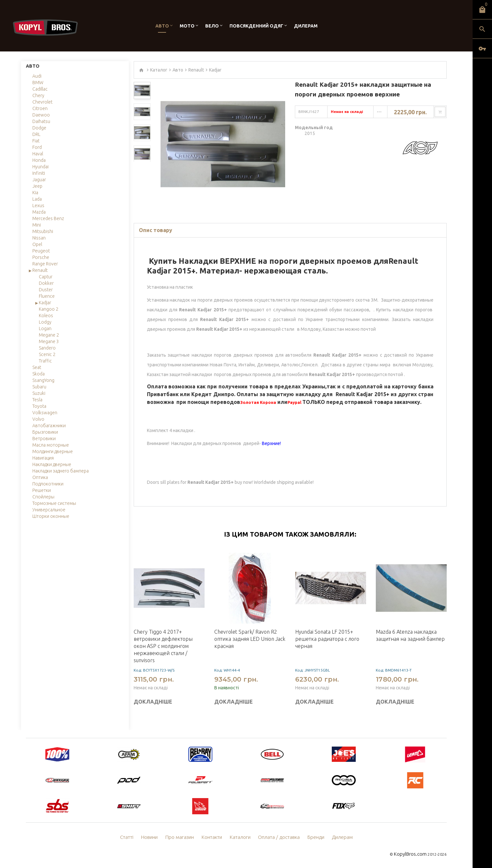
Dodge (39, 128)
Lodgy (45, 322)
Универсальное (49, 510)
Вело (212, 26)
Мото (187, 26)
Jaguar (39, 180)
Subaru (39, 387)
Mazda (39, 212)
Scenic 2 (47, 354)
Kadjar (45, 303)
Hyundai (40, 167)
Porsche (41, 257)
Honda (39, 160)
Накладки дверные (52, 464)
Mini (37, 225)
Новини (155, 837)
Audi (37, 76)
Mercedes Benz (48, 218)
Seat (37, 367)
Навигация (43, 458)
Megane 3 (49, 341)
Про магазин (184, 837)
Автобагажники (49, 426)
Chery (38, 95)
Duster (46, 290)
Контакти (214, 837)
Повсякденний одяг (256, 26)
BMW (38, 83)
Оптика (40, 477)
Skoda (39, 374)
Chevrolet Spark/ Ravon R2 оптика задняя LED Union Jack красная (250, 639)
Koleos (46, 316)
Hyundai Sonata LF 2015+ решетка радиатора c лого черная (327, 639)
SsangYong (43, 380)
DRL (36, 134)
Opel (37, 244)
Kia (35, 193)
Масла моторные (51, 445)
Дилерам (306, 26)
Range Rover (45, 264)
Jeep (37, 186)
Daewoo (41, 115)
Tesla (37, 400)
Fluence (47, 296)
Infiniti (39, 173)
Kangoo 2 (49, 309)
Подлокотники (48, 484)
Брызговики (45, 432)
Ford (37, 147)
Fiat (36, 141)
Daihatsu (41, 121)
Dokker (46, 283)
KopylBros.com (413, 854)
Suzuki (39, 393)
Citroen (40, 108)
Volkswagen (45, 413)
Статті (133, 837)
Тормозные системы (54, 503)
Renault (40, 270)
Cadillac (40, 89)
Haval (38, 154)
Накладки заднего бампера (61, 471)
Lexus (38, 206)
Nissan (39, 238)
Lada (37, 199)
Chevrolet (42, 102)
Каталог (159, 70)
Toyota (39, 406)
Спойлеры (43, 497)
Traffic (45, 361)
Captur (46, 277)
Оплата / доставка (277, 837)
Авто (162, 26)
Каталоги (241, 837)
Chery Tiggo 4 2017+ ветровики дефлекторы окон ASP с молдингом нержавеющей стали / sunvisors (163, 646)
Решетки (42, 490)
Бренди (312, 837)
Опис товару (156, 230)
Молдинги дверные (53, 451)
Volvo (38, 419)
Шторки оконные (51, 516)
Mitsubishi (43, 231)
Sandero (47, 348)
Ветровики (44, 439)
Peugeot (41, 251)
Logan (45, 328)
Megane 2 (49, 335)
